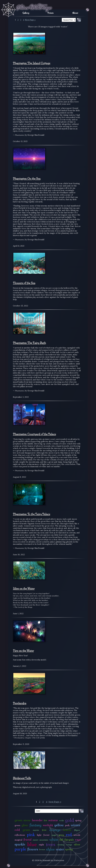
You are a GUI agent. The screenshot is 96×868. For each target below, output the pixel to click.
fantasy (35, 825)
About (75, 13)
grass (26, 830)
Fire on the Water (23, 651)
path (67, 825)
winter (76, 825)
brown (42, 850)
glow (25, 825)
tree (44, 830)
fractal (27, 840)
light (39, 835)
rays (78, 840)
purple (20, 849)
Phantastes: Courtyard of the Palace (34, 434)
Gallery (26, 13)
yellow (59, 825)
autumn (53, 820)
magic (54, 835)
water (60, 849)
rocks (62, 821)
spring (69, 849)
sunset (35, 840)
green (18, 820)
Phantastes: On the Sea (27, 179)
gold (70, 820)
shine (50, 849)
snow (27, 820)
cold (17, 830)
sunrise (36, 830)
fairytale (69, 840)
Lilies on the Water (24, 589)
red (69, 835)
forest (46, 835)
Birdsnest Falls (22, 778)
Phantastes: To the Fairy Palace (32, 514)
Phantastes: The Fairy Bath (29, 343)
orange (55, 830)
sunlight (48, 825)
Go (81, 811)
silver (77, 844)
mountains (44, 840)
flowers (33, 849)
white (54, 839)
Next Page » (30, 20)
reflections (20, 835)
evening (61, 845)
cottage (69, 845)
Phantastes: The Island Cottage (32, 63)
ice (46, 820)
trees (51, 844)
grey (61, 835)
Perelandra (20, 703)
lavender (37, 820)
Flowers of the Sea (24, 283)
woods (77, 835)
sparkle (20, 844)
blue (32, 844)
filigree (77, 830)
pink (31, 835)
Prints (50, 13)
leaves (67, 830)
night (41, 845)
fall (61, 840)
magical (18, 840)
